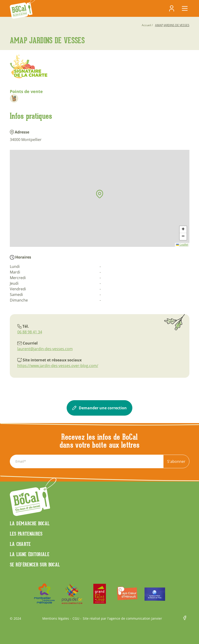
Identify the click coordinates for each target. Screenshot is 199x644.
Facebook (186, 619)
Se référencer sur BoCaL (35, 565)
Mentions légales (56, 619)
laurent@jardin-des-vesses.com (45, 349)
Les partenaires (26, 534)
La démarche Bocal (30, 523)
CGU (76, 619)
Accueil (146, 25)
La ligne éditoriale (30, 554)
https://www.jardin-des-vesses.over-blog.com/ (58, 366)
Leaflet (182, 245)
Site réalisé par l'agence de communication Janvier (122, 619)
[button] (100, 194)
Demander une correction (99, 408)
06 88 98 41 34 (30, 332)
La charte (20, 544)
